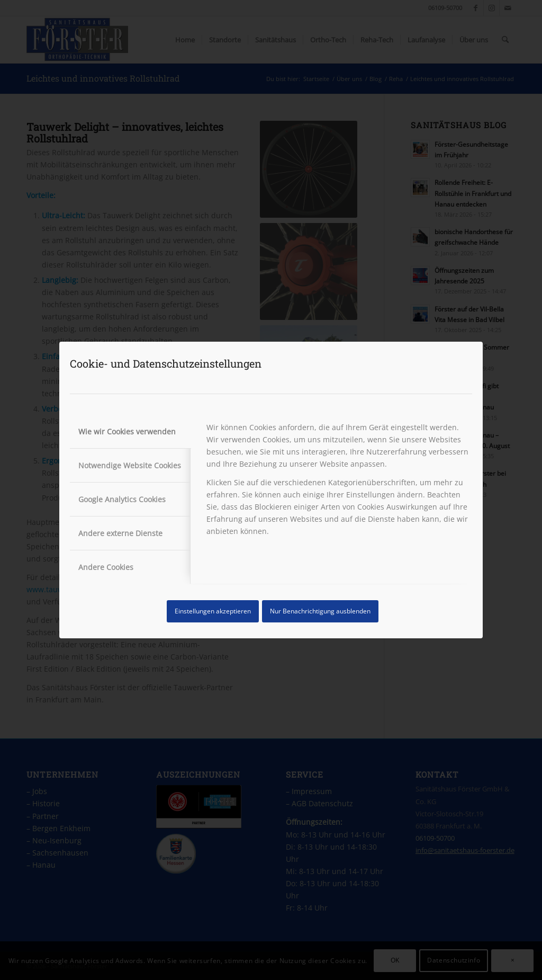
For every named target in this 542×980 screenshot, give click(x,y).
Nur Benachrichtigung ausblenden (320, 611)
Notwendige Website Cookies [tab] (130, 465)
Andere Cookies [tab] (106, 567)
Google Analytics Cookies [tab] (122, 499)
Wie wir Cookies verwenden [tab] (127, 431)
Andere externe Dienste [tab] (120, 533)
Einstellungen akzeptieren (213, 611)
